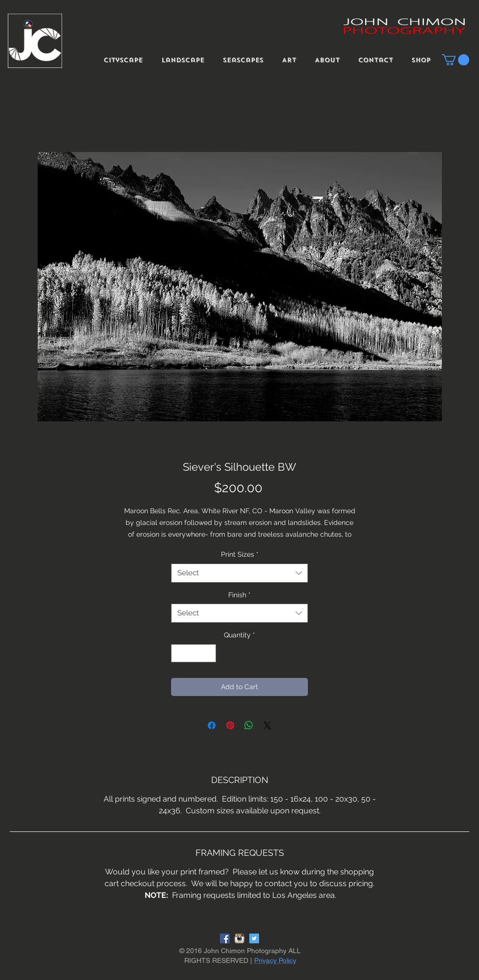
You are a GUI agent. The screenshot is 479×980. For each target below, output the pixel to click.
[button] (456, 60)
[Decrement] (179, 653)
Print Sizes (240, 554)
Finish (239, 595)
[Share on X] (267, 725)
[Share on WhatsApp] (249, 725)
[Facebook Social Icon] (225, 938)
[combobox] (239, 573)
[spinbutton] (194, 653)
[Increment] (208, 653)
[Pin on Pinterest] (230, 725)
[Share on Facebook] (212, 725)
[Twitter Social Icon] (254, 938)
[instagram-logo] (239, 938)
